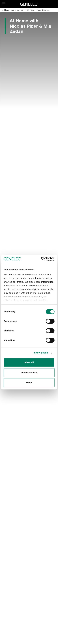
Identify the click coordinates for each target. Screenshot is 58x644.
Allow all (29, 362)
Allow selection (29, 372)
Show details (41, 353)
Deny (29, 382)
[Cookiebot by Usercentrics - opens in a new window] (41, 259)
